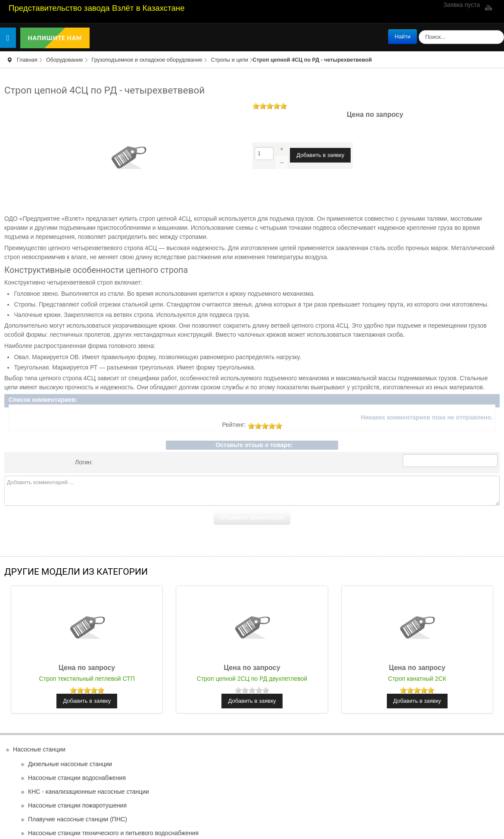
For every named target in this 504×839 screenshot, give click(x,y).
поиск (417, 30)
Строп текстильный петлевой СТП (87, 679)
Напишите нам (55, 38)
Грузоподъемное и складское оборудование (147, 60)
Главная (27, 60)
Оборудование (65, 60)
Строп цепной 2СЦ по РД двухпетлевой (252, 679)
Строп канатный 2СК (417, 679)
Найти (403, 36)
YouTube (488, 7)
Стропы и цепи (230, 60)
